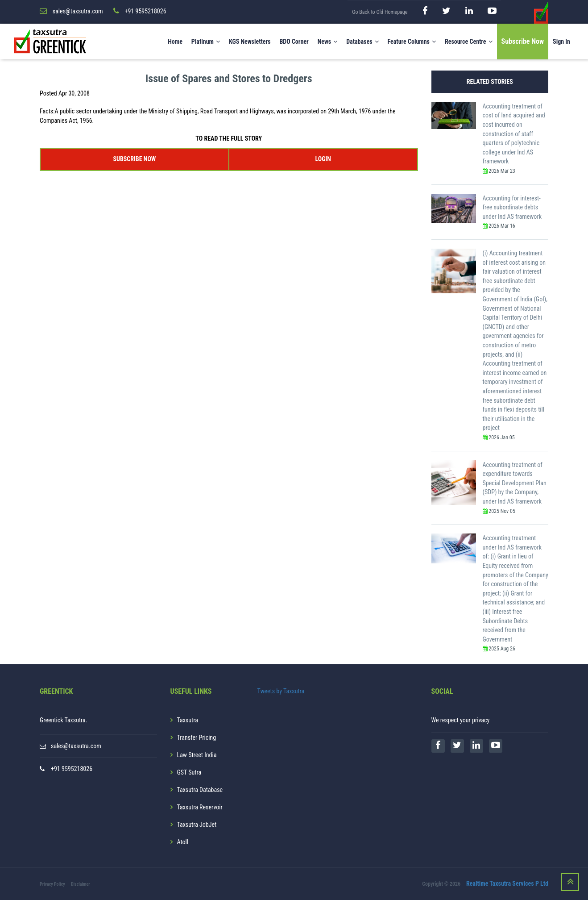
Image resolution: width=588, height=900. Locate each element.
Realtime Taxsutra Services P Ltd (507, 883)
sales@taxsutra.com (76, 746)
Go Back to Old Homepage (380, 12)
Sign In (561, 42)
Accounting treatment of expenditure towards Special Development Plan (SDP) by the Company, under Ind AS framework (515, 483)
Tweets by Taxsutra (281, 691)
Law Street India (197, 755)
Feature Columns (412, 42)
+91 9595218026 (72, 769)
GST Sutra (189, 772)
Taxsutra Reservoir (200, 807)
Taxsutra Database (200, 790)
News (328, 42)
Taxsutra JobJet (197, 825)
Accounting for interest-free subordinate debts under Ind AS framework (512, 207)
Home (175, 42)
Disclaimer (81, 884)
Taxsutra (188, 720)
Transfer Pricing (197, 737)
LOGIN (323, 159)
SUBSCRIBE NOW (134, 159)
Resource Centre (469, 42)
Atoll (183, 842)
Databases (362, 42)
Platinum (206, 42)
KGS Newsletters (250, 42)
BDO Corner (294, 42)
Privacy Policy (52, 884)
